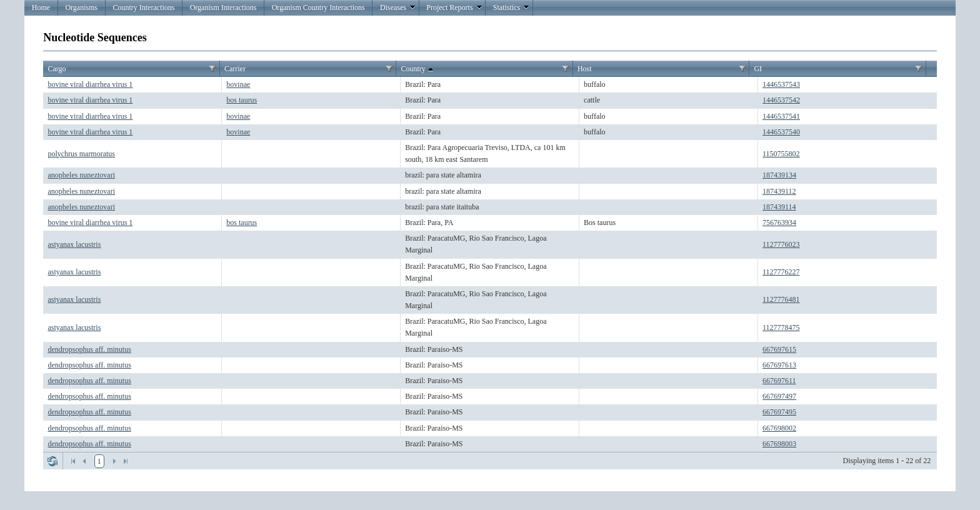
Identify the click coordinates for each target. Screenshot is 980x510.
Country (418, 69)
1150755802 (781, 154)
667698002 (779, 428)
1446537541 (781, 116)
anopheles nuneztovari (81, 175)
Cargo (57, 69)
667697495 (779, 412)
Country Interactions (143, 7)
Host (585, 69)
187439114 (779, 207)
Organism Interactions (223, 7)
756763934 (779, 222)
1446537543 (781, 84)
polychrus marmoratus (81, 154)
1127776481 (781, 299)
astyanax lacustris (74, 244)
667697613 (779, 365)
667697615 (779, 349)
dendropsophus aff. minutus (89, 349)
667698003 (779, 444)
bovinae (238, 84)
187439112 (779, 191)
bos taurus (242, 100)
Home (41, 7)
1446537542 (781, 100)
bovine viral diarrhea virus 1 (90, 84)
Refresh (52, 461)
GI (758, 69)
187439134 (779, 175)
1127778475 (781, 327)
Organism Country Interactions (318, 7)
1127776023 (781, 244)
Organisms (81, 7)
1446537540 (781, 132)
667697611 (779, 381)
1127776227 (781, 272)
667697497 (779, 396)
